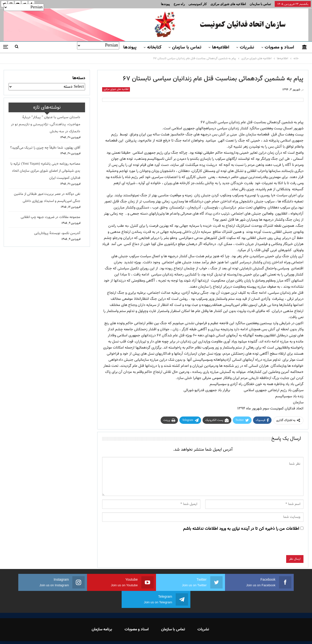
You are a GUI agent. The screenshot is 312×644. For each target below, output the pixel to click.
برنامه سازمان (102, 612)
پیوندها (165, 4)
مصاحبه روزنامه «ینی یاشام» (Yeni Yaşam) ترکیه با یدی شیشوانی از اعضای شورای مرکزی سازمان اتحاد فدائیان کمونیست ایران (45, 171)
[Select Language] (98, 46)
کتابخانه (154, 47)
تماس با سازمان (260, 4)
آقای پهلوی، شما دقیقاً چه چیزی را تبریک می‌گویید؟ (45, 148)
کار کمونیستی (198, 4)
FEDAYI (145, 634)
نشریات (247, 47)
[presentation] (266, 546)
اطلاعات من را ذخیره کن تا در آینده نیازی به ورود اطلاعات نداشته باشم (241, 529)
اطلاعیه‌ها (221, 47)
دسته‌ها (79, 78)
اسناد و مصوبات (279, 47)
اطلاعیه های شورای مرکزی (228, 4)
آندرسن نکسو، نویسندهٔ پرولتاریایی (57, 233)
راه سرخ (179, 4)
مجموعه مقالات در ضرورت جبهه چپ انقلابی (50, 217)
